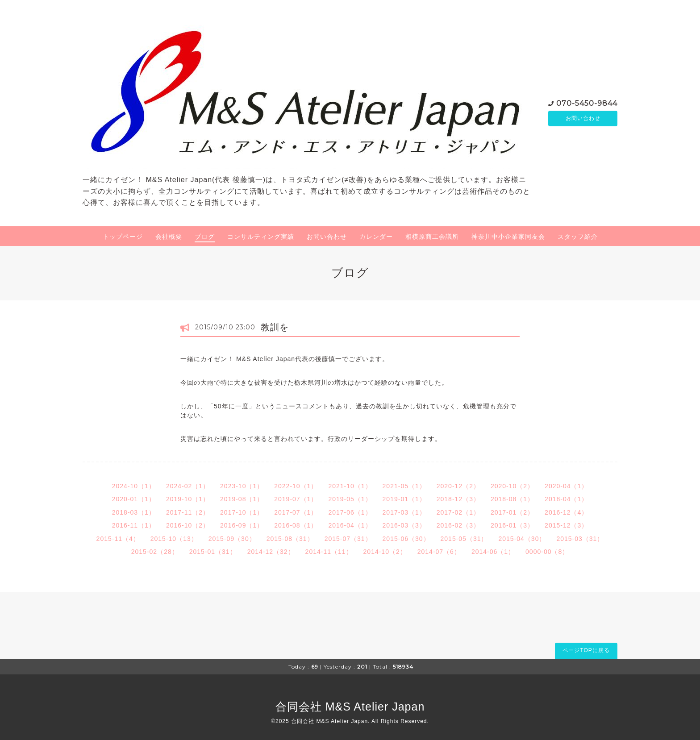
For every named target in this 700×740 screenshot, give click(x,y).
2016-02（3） (458, 525)
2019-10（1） (188, 499)
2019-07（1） (296, 499)
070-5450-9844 (587, 102)
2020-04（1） (566, 486)
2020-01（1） (134, 499)
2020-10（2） (512, 486)
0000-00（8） (547, 552)
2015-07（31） (348, 539)
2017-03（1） (404, 512)
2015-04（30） (522, 539)
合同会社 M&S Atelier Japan (350, 707)
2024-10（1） (134, 486)
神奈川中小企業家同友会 (508, 237)
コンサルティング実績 (261, 237)
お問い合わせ (583, 118)
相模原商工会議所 (432, 237)
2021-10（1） (350, 486)
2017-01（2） (512, 512)
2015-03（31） (580, 539)
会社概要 (169, 237)
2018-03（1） (134, 512)
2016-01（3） (512, 525)
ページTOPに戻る (586, 650)
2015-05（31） (464, 539)
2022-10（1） (296, 486)
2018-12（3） (458, 499)
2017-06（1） (350, 512)
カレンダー (376, 237)
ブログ (205, 237)
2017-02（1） (458, 512)
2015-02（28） (155, 552)
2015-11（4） (118, 539)
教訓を (275, 327)
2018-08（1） (512, 499)
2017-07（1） (296, 512)
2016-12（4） (566, 512)
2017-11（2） (188, 512)
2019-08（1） (242, 499)
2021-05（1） (404, 486)
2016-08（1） (296, 525)
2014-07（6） (439, 552)
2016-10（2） (188, 525)
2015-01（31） (213, 552)
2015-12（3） (566, 525)
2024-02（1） (188, 486)
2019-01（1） (404, 499)
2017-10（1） (242, 512)
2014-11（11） (329, 552)
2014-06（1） (493, 552)
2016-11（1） (134, 525)
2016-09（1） (242, 525)
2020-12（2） (458, 486)
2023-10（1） (242, 486)
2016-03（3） (404, 525)
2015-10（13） (174, 539)
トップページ (123, 237)
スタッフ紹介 (578, 237)
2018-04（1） (566, 499)
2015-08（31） (290, 539)
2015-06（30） (406, 539)
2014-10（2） (385, 552)
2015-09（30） (232, 539)
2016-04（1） (350, 525)
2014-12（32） (271, 552)
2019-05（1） (350, 499)
